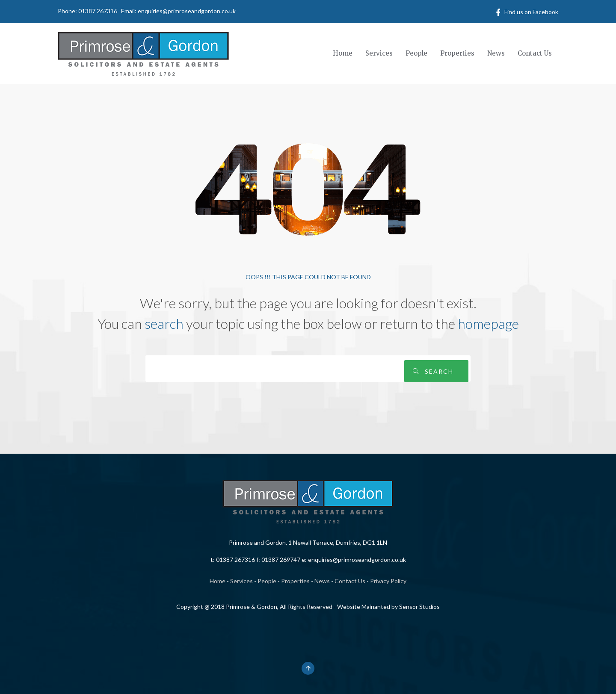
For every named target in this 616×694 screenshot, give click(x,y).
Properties (295, 581)
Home (218, 581)
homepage (488, 323)
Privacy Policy (388, 581)
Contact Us (350, 581)
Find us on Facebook (531, 12)
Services (241, 581)
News (322, 581)
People (267, 581)
